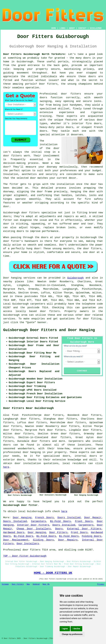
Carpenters (39, 521)
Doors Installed (69, 518)
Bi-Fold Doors (60, 521)
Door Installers (28, 544)
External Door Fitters (84, 529)
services (9, 319)
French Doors (45, 518)
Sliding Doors (43, 540)
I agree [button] (65, 629)
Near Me (46, 584)
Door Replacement (16, 540)
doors (43, 98)
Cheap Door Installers (34, 529)
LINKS (62, 28)
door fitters (12, 156)
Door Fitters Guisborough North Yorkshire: (35, 54)
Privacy (101, 584)
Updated (36, 584)
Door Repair (93, 518)
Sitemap (5, 584)
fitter (14, 184)
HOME (54, 28)
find (15, 415)
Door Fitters (58, 532)
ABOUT (72, 28)
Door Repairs (68, 540)
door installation (28, 463)
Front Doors (84, 521)
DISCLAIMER (96, 28)
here (6, 467)
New (28, 584)
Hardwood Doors (14, 532)
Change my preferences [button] (72, 634)
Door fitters (48, 84)
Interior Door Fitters (33, 525)
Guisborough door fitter (20, 505)
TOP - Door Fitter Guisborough (25, 556)
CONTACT (82, 28)
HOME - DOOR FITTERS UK (53, 573)
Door (6, 278)
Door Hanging (22, 518)
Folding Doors (92, 536)
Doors (59, 529)
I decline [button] (76, 629)
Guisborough (75, 278)
